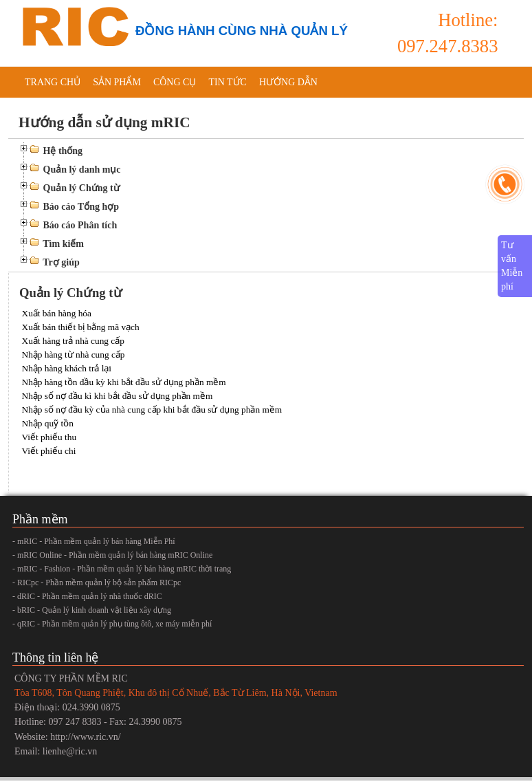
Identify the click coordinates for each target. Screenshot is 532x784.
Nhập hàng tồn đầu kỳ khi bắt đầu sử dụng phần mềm (124, 382)
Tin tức (227, 82)
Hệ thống (63, 151)
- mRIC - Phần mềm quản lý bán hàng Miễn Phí (94, 541)
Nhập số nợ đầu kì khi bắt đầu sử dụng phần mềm (118, 396)
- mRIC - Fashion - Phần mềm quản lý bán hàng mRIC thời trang (122, 569)
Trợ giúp (61, 262)
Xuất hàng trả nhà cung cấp (73, 341)
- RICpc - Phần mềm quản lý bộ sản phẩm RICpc (97, 582)
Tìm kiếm (63, 244)
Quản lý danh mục (82, 170)
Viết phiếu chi (49, 451)
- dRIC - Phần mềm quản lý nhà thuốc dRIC (87, 596)
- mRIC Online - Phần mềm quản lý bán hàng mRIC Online (112, 555)
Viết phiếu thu (49, 437)
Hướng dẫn (288, 82)
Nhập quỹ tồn (48, 423)
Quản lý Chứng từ (81, 188)
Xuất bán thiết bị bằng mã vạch (81, 327)
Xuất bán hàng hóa (57, 313)
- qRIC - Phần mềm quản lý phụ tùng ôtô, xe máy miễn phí (112, 624)
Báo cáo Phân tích (80, 225)
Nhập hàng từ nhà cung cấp (74, 355)
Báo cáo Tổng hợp (81, 207)
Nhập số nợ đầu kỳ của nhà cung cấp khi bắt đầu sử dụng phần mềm (152, 410)
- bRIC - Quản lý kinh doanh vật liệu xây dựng (92, 610)
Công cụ (175, 82)
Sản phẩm (117, 82)
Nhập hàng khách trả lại (67, 368)
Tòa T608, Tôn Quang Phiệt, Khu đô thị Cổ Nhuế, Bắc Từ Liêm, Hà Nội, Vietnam (176, 693)
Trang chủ (53, 82)
